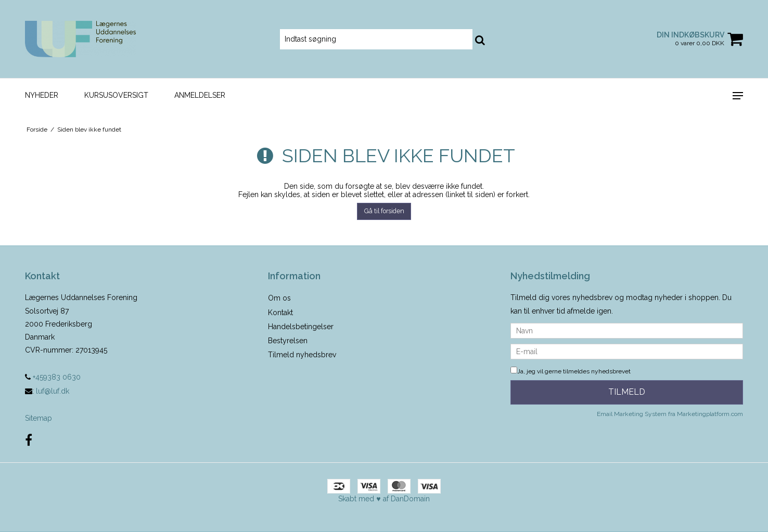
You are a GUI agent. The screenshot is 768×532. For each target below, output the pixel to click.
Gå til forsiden (384, 211)
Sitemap (39, 418)
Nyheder (42, 95)
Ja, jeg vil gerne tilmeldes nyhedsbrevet (571, 371)
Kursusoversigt (116, 95)
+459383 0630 (53, 377)
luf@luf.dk (53, 391)
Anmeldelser (200, 95)
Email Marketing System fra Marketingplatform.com (670, 414)
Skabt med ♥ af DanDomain (384, 499)
